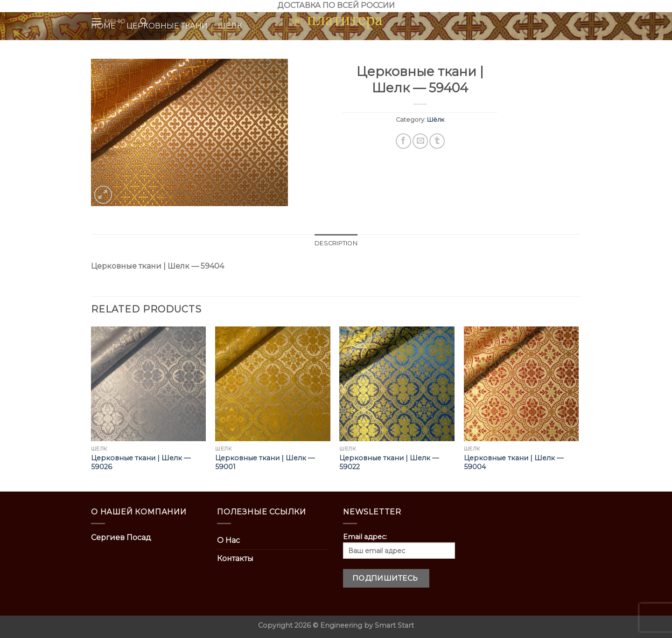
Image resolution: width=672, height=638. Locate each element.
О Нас (228, 540)
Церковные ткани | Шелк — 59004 (514, 462)
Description (336, 243)
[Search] (143, 21)
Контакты (235, 558)
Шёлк (436, 120)
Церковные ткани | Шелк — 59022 (389, 462)
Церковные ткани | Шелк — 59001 (265, 462)
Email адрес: (399, 546)
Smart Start (394, 625)
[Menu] (108, 21)
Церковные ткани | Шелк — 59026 (141, 462)
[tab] (336, 243)
